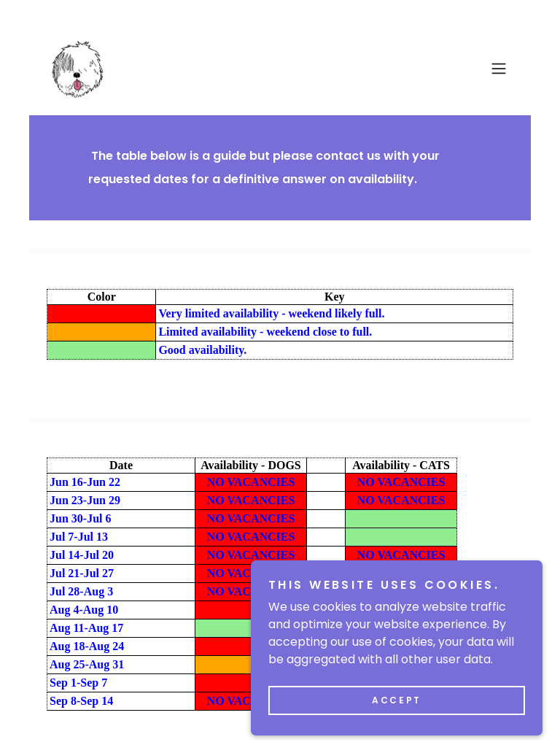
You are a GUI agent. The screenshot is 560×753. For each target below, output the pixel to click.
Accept (396, 700)
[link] (75, 69)
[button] (499, 69)
